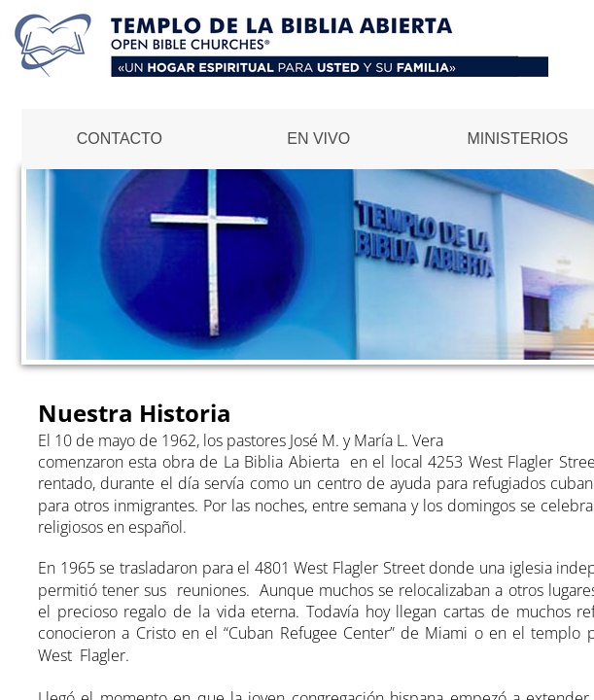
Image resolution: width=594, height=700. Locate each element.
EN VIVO (318, 139)
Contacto (120, 139)
